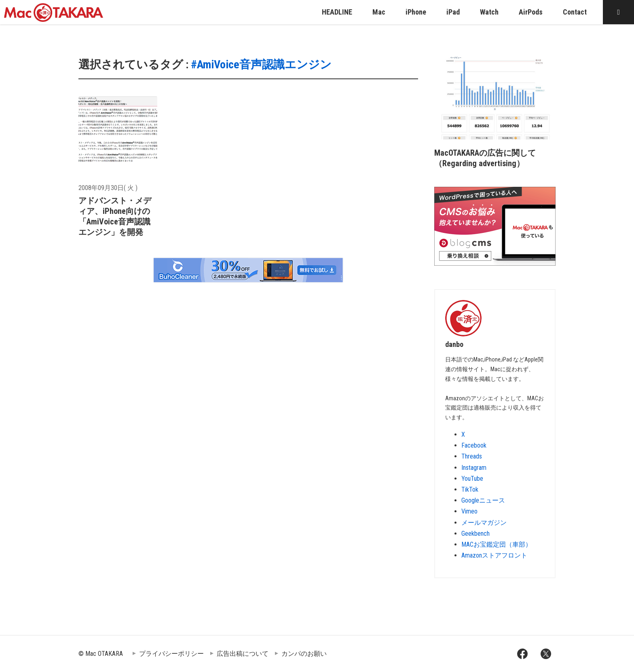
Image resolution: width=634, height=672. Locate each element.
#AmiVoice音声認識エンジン (261, 64)
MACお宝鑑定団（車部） (497, 544)
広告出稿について (243, 654)
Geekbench (475, 534)
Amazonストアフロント (494, 555)
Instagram (474, 468)
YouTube (472, 479)
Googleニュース (483, 500)
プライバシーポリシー (171, 654)
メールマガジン (484, 523)
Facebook (474, 445)
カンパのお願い (304, 654)
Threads (472, 456)
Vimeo (469, 511)
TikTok (470, 489)
